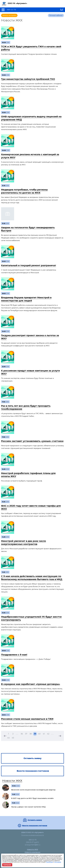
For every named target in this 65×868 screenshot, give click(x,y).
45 (13, 738)
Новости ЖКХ (12, 781)
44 (8, 738)
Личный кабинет (56, 15)
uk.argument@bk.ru (32, 845)
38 (31, 734)
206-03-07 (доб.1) (32, 842)
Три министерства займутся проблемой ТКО (28, 79)
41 (44, 734)
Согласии (58, 862)
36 (22, 734)
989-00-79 (11, 10)
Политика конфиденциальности (33, 835)
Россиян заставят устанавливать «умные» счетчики (32, 441)
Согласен (7, 865)
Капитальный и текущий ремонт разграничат (29, 265)
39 (35, 734)
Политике (49, 862)
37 (26, 734)
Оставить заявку (35, 820)
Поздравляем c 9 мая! (14, 655)
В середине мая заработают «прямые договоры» (31, 684)
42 (48, 734)
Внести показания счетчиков (35, 826)
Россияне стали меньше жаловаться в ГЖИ (27, 719)
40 (39, 734)
